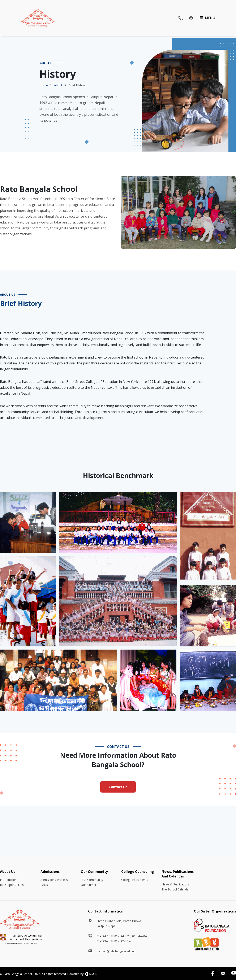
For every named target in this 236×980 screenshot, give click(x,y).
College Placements (135, 880)
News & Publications (176, 884)
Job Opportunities (12, 885)
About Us (8, 872)
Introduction (8, 880)
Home (44, 85)
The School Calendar (176, 889)
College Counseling (138, 872)
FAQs (44, 885)
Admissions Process (54, 880)
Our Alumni (88, 885)
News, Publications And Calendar (178, 874)
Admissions (50, 872)
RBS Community (92, 880)
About (58, 85)
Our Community (94, 872)
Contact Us (118, 787)
